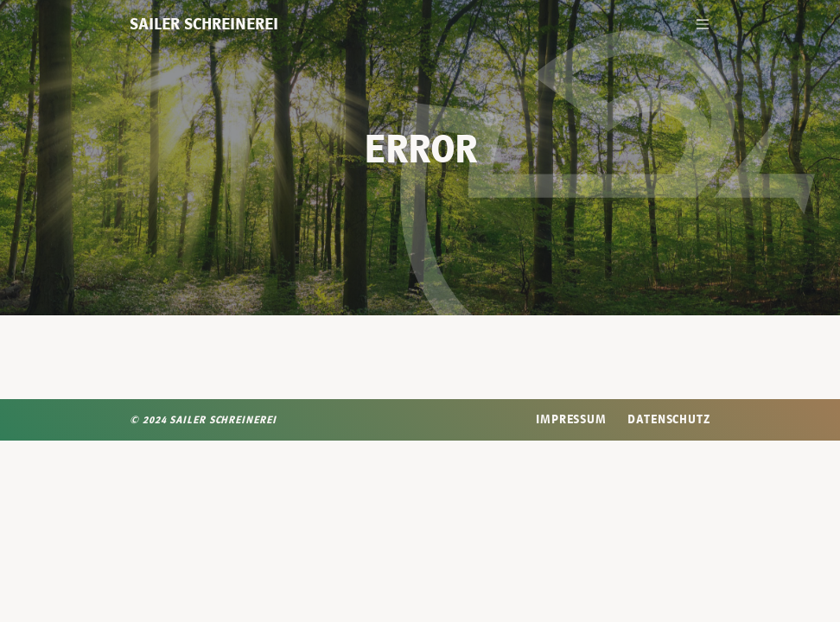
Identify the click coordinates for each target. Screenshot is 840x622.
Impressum (571, 419)
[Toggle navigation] (703, 24)
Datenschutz (669, 419)
